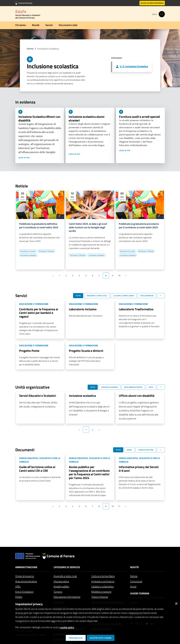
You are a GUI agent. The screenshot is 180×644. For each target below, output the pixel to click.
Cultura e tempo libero (103, 576)
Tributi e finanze (100, 597)
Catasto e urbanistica (103, 586)
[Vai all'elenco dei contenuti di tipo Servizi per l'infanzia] (46, 251)
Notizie (134, 576)
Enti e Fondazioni (24, 592)
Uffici (18, 586)
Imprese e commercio (103, 581)
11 (119, 506)
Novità (36, 25)
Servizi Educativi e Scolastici (38, 396)
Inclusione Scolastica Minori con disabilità (39, 118)
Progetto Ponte (29, 351)
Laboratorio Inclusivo (83, 309)
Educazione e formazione (67, 597)
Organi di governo (25, 576)
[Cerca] (162, 14)
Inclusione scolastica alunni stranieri (86, 118)
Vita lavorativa (61, 581)
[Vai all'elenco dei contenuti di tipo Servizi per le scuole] (28, 251)
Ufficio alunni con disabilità (137, 396)
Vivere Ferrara (140, 593)
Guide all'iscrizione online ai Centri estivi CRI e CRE (37, 469)
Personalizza (76, 638)
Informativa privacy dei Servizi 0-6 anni (139, 469)
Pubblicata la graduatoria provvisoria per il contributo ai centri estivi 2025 (139, 226)
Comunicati (136, 581)
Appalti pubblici (61, 586)
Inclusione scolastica (82, 396)
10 (119, 276)
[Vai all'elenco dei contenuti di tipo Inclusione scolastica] (28, 255)
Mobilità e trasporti (101, 592)
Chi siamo (21, 25)
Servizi (49, 25)
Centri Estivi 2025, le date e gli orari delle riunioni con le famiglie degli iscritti (88, 227)
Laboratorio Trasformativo (136, 309)
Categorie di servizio (67, 567)
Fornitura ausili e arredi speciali (139, 117)
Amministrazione (26, 567)
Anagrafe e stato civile (65, 576)
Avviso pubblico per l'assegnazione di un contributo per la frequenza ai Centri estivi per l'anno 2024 (89, 472)
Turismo (58, 592)
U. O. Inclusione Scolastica (134, 66)
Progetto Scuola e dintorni (86, 351)
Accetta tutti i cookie (101, 638)
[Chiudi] (176, 603)
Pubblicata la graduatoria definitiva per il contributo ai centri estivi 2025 (39, 226)
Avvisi (133, 586)
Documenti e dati (68, 25)
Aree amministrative (26, 581)
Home (30, 49)
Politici (19, 597)
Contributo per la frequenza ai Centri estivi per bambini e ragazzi (39, 313)
